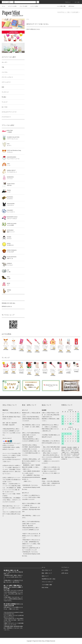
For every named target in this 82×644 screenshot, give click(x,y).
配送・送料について (47, 573)
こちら (8, 577)
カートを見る (65, 570)
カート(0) (76, 2)
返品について (45, 576)
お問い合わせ (70, 6)
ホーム (4, 6)
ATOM (47, 588)
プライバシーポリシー (47, 582)
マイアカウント (65, 567)
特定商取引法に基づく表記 (49, 579)
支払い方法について (47, 570)
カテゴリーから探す (11, 6)
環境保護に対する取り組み (8, 303)
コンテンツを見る (33, 6)
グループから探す (23, 6)
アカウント (67, 2)
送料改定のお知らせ (7, 306)
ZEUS (13, 447)
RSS (43, 588)
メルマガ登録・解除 (60, 6)
